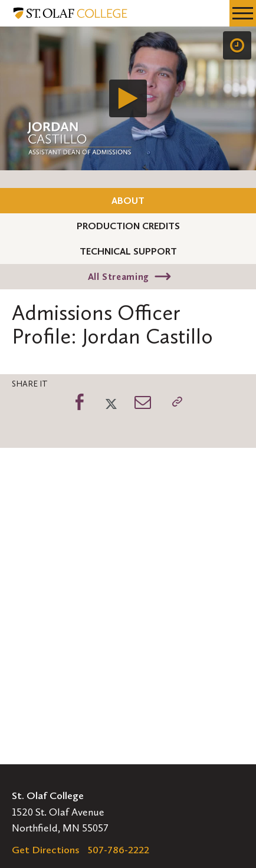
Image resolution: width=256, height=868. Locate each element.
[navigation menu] (243, 13)
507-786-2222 (119, 850)
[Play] (128, 98)
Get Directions (46, 850)
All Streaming (119, 277)
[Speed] (237, 45)
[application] (128, 98)
